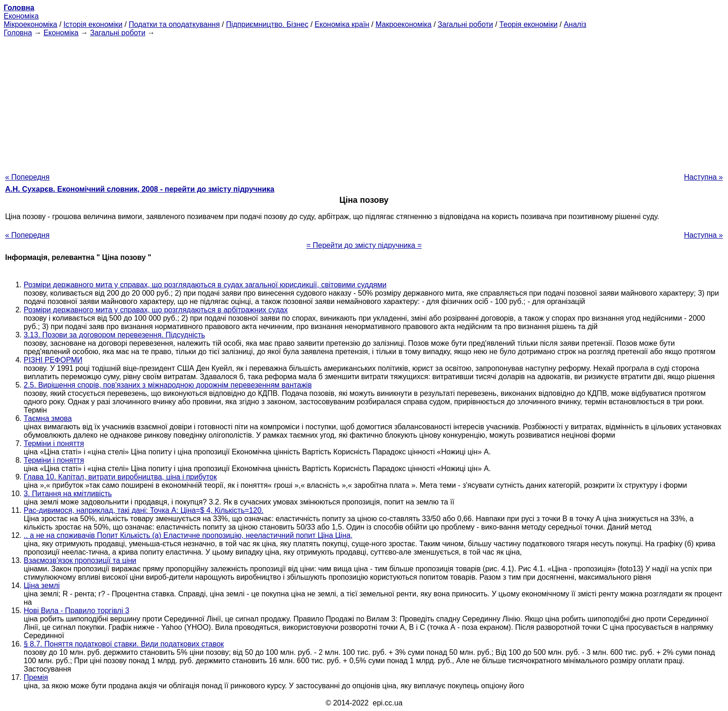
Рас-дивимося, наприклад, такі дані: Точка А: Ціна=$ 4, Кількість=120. (143, 510)
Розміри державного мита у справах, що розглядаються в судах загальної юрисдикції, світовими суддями (205, 285)
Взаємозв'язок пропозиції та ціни (80, 560)
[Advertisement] (364, 102)
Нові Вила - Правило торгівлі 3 (76, 611)
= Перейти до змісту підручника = (364, 245)
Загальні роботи (465, 24)
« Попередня (27, 177)
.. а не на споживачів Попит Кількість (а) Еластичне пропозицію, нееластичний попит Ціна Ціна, (188, 535)
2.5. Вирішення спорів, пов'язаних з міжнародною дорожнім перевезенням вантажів (168, 385)
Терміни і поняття (54, 443)
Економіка (21, 16)
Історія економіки (93, 24)
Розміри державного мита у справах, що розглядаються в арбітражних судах (156, 310)
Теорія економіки (528, 24)
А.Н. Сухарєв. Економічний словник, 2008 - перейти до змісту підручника (140, 189)
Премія (36, 677)
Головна (18, 33)
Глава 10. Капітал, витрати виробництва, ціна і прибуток (120, 477)
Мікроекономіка (30, 24)
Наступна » (703, 177)
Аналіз (575, 24)
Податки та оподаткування (174, 24)
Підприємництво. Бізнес (267, 24)
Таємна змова (48, 418)
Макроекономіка (404, 24)
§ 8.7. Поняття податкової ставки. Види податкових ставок (124, 644)
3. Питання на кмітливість (68, 494)
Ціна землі (42, 585)
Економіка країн (342, 24)
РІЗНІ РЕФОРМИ (53, 360)
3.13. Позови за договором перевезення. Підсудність (114, 335)
